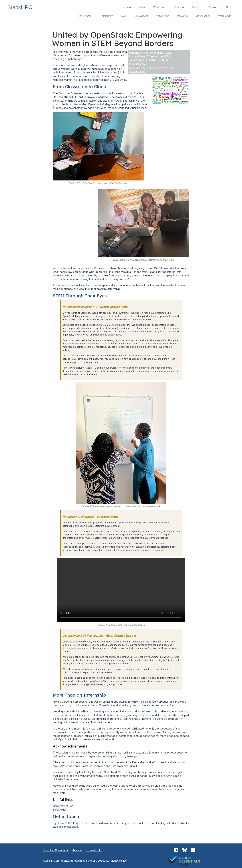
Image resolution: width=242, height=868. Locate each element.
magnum (155, 68)
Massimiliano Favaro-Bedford (151, 60)
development (137, 71)
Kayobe (179, 7)
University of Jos (63, 806)
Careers (213, 7)
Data (123, 16)
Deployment (141, 16)
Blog (228, 7)
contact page (70, 827)
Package (182, 16)
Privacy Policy (118, 861)
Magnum (178, 275)
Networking (163, 16)
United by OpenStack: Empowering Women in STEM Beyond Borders (117, 39)
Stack (20, 7)
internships (167, 68)
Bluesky (159, 823)
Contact (196, 7)
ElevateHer (65, 76)
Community (106, 16)
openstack (142, 68)
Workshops (160, 7)
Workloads (225, 16)
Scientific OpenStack (56, 850)
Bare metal (86, 16)
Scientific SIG (94, 850)
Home (127, 7)
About (142, 7)
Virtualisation (203, 16)
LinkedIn (171, 823)
